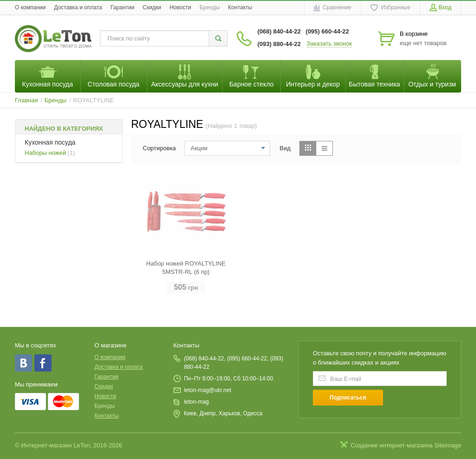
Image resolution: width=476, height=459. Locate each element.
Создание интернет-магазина (392, 445)
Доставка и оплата (78, 7)
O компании (30, 7)
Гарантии (122, 7)
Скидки (152, 7)
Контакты (240, 7)
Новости (180, 7)
